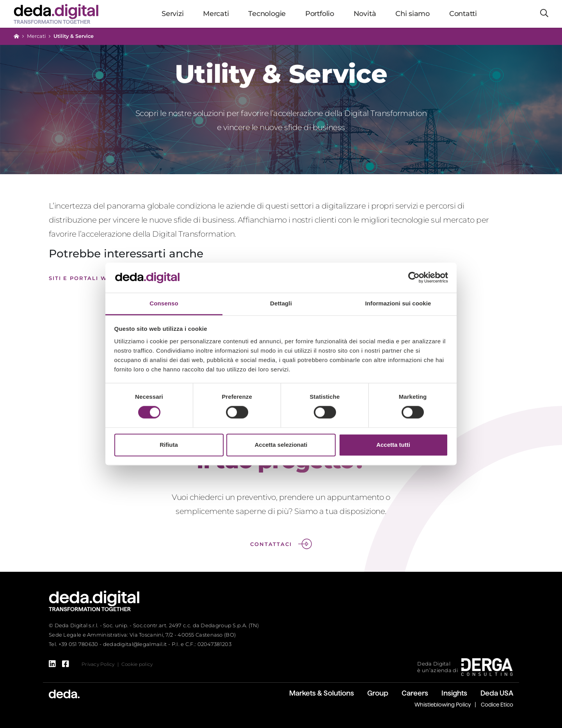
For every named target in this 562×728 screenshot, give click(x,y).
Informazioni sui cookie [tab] (398, 303)
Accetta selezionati (281, 445)
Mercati (36, 36)
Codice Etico (497, 705)
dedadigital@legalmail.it (135, 644)
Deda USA (497, 693)
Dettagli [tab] (281, 303)
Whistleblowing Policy (443, 705)
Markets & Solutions (322, 693)
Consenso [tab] (164, 303)
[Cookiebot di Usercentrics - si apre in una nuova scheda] (414, 278)
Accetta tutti (393, 445)
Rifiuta (169, 445)
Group (378, 693)
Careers (415, 693)
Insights (454, 693)
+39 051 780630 (78, 644)
